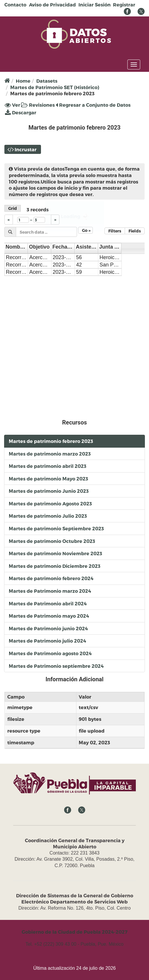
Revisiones (38, 105)
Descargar (21, 112)
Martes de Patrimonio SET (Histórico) (55, 87)
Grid (13, 208)
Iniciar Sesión (95, 5)
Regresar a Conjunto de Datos (93, 105)
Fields (135, 231)
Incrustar (26, 149)
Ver (12, 105)
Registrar (124, 5)
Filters (115, 231)
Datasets (47, 81)
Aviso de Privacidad (52, 5)
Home (23, 81)
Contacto (15, 5)
